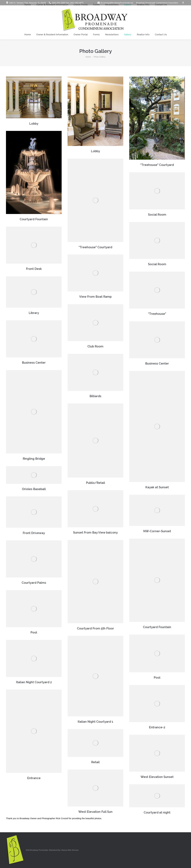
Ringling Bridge (34, 459)
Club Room (95, 346)
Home (88, 57)
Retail (95, 762)
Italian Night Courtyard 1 (95, 722)
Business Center (34, 363)
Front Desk (34, 269)
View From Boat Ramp (95, 297)
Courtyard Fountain (34, 219)
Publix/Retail (95, 483)
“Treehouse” (157, 314)
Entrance (34, 778)
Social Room (157, 215)
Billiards (95, 396)
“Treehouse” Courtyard (157, 165)
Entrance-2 (157, 727)
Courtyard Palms (34, 583)
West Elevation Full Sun (95, 812)
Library (34, 313)
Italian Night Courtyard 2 (34, 682)
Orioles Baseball (34, 489)
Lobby (34, 124)
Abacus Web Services (70, 850)
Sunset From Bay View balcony (95, 533)
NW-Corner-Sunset (157, 531)
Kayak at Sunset (157, 487)
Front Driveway (34, 533)
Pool (34, 632)
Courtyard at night (157, 812)
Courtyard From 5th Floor (95, 628)
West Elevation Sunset (157, 777)
